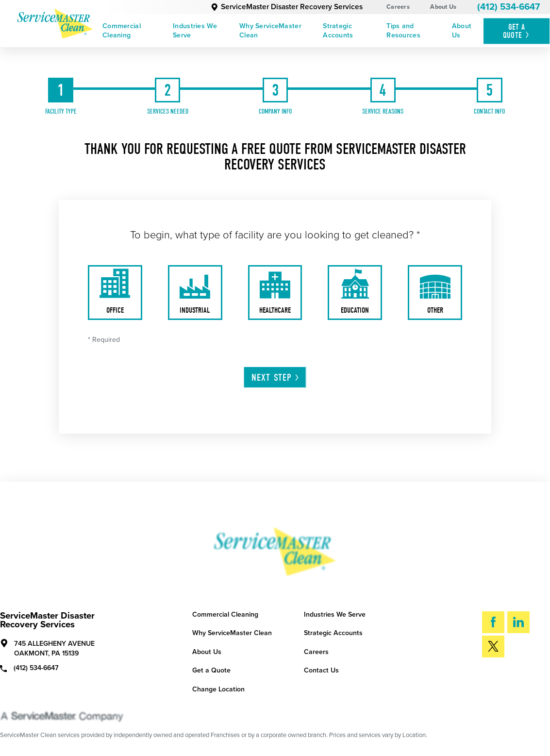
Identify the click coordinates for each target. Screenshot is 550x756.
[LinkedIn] (518, 622)
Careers (398, 7)
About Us (443, 7)
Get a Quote (211, 670)
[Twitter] (493, 647)
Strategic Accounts (338, 31)
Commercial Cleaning (122, 31)
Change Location (218, 689)
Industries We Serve (195, 31)
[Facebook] (493, 622)
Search (510, 677)
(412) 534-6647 (508, 7)
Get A (517, 31)
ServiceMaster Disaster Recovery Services (287, 7)
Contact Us (321, 670)
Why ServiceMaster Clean (270, 31)
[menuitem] (134, 31)
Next (276, 378)
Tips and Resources (403, 31)
